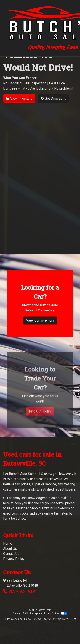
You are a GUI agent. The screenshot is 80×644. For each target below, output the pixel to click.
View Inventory (19, 98)
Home (8, 543)
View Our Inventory (40, 323)
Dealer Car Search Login (39, 610)
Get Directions (53, 98)
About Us (10, 549)
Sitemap (34, 613)
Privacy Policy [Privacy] (14, 559)
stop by (67, 513)
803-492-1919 (22, 591)
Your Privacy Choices (53, 613)
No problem (63, 88)
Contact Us (11, 554)
